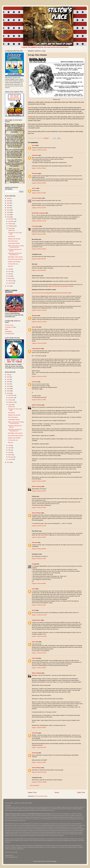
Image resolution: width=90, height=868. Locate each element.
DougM (34, 564)
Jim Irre (34, 188)
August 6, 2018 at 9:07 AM (39, 259)
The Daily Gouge (9, 334)
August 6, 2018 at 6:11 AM (39, 221)
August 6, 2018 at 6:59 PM (39, 583)
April (10, 276)
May (10, 274)
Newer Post (32, 792)
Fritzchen (35, 382)
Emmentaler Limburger (38, 213)
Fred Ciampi (35, 226)
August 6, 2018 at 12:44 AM (39, 150)
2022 (8, 208)
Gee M (34, 145)
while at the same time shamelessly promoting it (61, 286)
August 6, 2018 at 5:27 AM (39, 208)
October (11, 224)
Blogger (54, 861)
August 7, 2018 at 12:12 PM (39, 615)
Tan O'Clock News (13, 241)
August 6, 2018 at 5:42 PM (39, 559)
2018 (8, 217)
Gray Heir (11, 266)
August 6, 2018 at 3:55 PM (39, 549)
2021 (8, 210)
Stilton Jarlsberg (37, 405)
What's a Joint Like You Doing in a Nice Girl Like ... (16, 246)
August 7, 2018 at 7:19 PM (39, 762)
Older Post (81, 792)
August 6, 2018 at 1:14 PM (39, 400)
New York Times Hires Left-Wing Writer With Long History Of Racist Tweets (52, 293)
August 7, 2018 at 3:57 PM (39, 653)
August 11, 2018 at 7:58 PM (39, 782)
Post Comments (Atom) (41, 796)
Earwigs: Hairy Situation (14, 262)
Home (57, 792)
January (11, 283)
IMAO (7, 329)
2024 (8, 203)
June (10, 271)
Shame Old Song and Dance (16, 259)
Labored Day (11, 230)
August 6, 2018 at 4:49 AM (39, 193)
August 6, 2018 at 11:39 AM (39, 322)
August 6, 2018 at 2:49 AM (39, 183)
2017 (8, 286)
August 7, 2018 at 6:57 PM (39, 747)
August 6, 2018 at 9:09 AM (39, 270)
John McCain (11, 236)
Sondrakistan (8, 331)
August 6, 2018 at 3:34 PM (39, 537)
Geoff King (35, 173)
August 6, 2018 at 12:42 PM (39, 376)
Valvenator (35, 155)
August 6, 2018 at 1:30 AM (39, 168)
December (11, 219)
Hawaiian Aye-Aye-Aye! (14, 239)
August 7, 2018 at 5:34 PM (39, 728)
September (11, 226)
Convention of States (11, 327)
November (11, 221)
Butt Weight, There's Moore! (15, 257)
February (11, 281)
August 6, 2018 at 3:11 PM (39, 526)
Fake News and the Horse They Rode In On (15, 254)
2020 (8, 212)
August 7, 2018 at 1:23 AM (39, 605)
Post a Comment (35, 785)
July (9, 269)
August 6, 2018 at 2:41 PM (39, 507)
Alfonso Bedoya (36, 513)
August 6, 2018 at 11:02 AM (39, 310)
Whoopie (34, 316)
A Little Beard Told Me (14, 243)
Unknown (35, 542)
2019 (8, 215)
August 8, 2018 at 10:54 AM (39, 772)
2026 (8, 198)
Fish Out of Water (37, 198)
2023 (8, 205)
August (10, 228)
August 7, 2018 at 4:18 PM (39, 668)
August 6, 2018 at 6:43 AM (39, 234)
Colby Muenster (36, 349)
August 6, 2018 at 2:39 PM (39, 481)
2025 (8, 201)
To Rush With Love (13, 264)
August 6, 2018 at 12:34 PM (39, 343)
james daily (35, 327)
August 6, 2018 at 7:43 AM (39, 249)
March (10, 278)
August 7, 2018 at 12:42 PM (39, 636)
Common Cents (9, 325)
